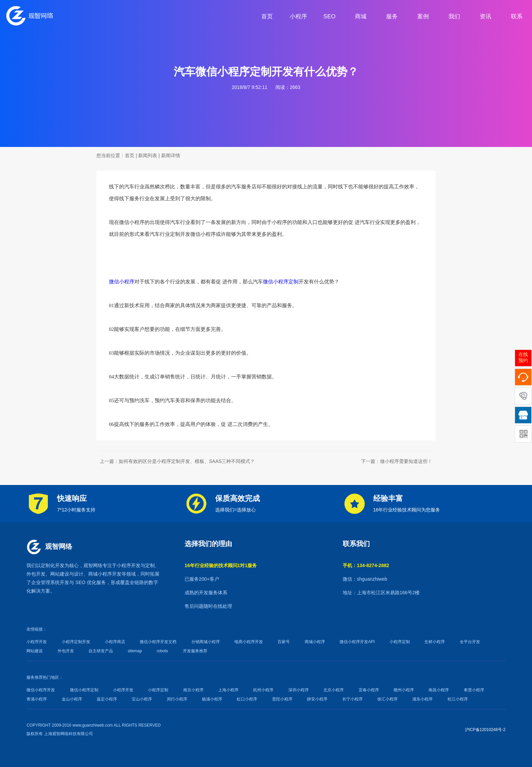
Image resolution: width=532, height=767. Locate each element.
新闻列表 (148, 155)
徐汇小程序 (387, 699)
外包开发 (66, 651)
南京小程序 (193, 690)
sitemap (135, 651)
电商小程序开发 (249, 642)
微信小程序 (122, 282)
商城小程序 (100, 574)
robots (162, 651)
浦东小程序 (422, 699)
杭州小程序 (263, 690)
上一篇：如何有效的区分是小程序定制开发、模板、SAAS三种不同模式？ (177, 461)
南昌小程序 (439, 690)
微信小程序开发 (41, 690)
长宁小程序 (353, 699)
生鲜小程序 (435, 642)
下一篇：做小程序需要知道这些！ (397, 461)
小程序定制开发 (76, 642)
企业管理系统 (45, 582)
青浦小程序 (37, 699)
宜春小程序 (369, 690)
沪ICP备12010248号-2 (485, 730)
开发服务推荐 (195, 651)
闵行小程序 (177, 699)
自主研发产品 (101, 651)
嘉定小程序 (107, 699)
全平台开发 (470, 642)
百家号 (284, 642)
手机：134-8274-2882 (366, 565)
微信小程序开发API (357, 642)
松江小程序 (458, 699)
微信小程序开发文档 (158, 642)
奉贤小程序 (474, 690)
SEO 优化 (86, 582)
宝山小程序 (142, 699)
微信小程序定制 (281, 282)
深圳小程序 (299, 690)
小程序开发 (129, 565)
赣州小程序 (404, 690)
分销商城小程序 (206, 642)
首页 (130, 155)
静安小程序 (317, 699)
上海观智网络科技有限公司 (69, 734)
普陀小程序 (282, 699)
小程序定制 (400, 642)
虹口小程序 (247, 699)
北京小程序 (334, 690)
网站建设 (60, 574)
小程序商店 (115, 642)
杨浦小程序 (212, 699)
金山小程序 (72, 699)
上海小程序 (228, 690)
